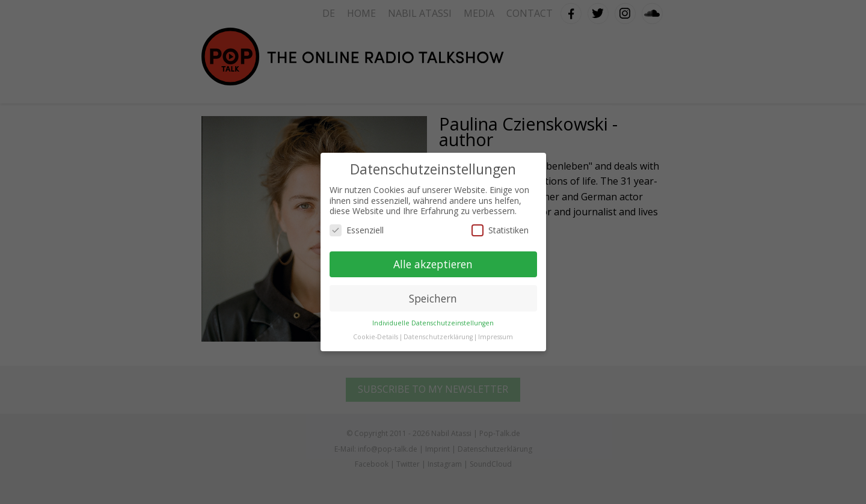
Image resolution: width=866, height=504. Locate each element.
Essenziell (357, 230)
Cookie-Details (376, 337)
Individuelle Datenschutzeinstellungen (433, 323)
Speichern (433, 298)
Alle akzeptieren (433, 264)
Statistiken (500, 230)
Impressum (496, 337)
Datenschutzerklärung (438, 337)
